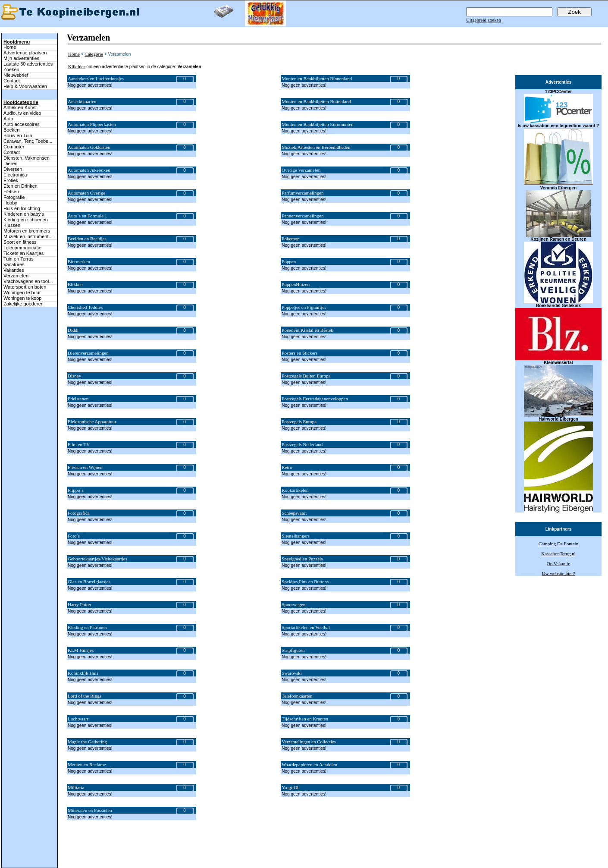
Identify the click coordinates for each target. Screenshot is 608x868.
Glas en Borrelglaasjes (89, 582)
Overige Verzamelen (301, 170)
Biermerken (79, 261)
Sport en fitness (20, 242)
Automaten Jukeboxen (89, 170)
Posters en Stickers (299, 353)
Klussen (12, 225)
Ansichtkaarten (82, 101)
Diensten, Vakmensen (27, 158)
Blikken (75, 284)
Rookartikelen (295, 490)
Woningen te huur (22, 292)
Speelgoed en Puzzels (302, 559)
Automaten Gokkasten (89, 147)
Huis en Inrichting (22, 208)
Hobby (10, 203)
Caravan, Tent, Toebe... (28, 141)
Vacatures (14, 264)
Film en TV (79, 444)
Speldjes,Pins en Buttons (305, 582)
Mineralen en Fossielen (90, 810)
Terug (209, 856)
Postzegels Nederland (302, 444)
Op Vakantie (558, 563)
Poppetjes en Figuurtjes (304, 307)
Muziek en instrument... (28, 236)
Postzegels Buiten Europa (306, 376)
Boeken (11, 130)
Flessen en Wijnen (85, 467)
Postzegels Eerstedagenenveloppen (315, 399)
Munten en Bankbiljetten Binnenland (317, 79)
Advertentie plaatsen (25, 53)
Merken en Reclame (87, 764)
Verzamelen (16, 276)
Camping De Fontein (558, 544)
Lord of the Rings (85, 696)
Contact (12, 81)
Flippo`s (76, 490)
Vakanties (14, 270)
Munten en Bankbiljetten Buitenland (316, 101)
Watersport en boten (25, 287)
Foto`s (74, 536)
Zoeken (11, 69)
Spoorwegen (293, 604)
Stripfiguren (293, 650)
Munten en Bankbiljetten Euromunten (318, 124)
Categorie (94, 54)
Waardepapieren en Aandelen (309, 764)
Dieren (10, 164)
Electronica (15, 175)
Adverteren (349, 856)
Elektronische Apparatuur (92, 421)
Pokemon (291, 239)
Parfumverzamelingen (302, 193)
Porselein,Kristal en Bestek (307, 330)
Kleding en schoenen (26, 220)
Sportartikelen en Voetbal (306, 627)
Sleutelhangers (296, 536)
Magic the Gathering (87, 742)
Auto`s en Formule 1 (87, 216)
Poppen (289, 261)
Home (10, 47)
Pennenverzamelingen (302, 216)
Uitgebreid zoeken (484, 20)
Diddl (73, 330)
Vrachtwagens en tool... (28, 281)
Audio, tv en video (22, 113)
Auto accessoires (22, 124)
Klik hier (77, 66)
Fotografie (14, 197)
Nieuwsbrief (16, 75)
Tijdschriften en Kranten (305, 719)
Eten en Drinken (20, 186)
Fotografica (79, 513)
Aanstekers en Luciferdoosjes (96, 79)
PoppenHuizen (296, 284)
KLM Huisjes (81, 650)
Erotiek (11, 180)
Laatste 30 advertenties (28, 64)
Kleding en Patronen (87, 627)
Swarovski (291, 673)
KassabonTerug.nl (558, 554)
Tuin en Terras (19, 259)
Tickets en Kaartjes (24, 253)
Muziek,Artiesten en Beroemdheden (316, 147)
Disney (74, 376)
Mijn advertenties (21, 58)
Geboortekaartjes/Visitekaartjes (97, 559)
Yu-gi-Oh (291, 787)
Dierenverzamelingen (88, 353)
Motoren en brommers (27, 231)
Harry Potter (80, 604)
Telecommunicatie (22, 248)
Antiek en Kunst (20, 107)
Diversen (13, 169)
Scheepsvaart (294, 513)
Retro (287, 467)
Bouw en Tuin (18, 135)
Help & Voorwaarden (25, 86)
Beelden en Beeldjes (87, 239)
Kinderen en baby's (24, 214)
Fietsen (11, 192)
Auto (8, 119)
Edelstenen (78, 399)
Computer (14, 147)
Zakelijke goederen (24, 304)
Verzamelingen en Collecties (309, 742)
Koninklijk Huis (83, 673)
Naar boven (11, 846)
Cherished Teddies (85, 307)
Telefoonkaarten (297, 696)
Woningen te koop (22, 298)
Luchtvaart (78, 719)
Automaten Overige (86, 193)
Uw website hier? (559, 573)
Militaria (76, 787)
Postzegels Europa (299, 421)
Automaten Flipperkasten (92, 124)
